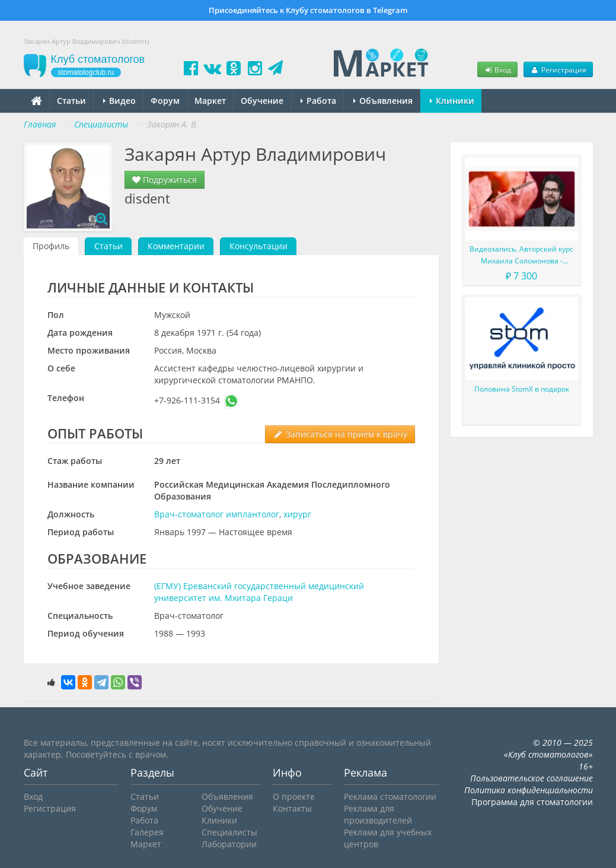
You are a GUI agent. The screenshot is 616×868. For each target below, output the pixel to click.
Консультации (258, 246)
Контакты (292, 808)
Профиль (51, 246)
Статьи (71, 101)
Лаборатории (229, 844)
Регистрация (558, 69)
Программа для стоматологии (532, 802)
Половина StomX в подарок (522, 389)
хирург (297, 514)
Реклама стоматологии (390, 797)
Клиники (452, 101)
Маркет (210, 101)
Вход (497, 69)
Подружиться (165, 179)
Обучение (262, 101)
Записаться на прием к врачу (340, 434)
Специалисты (229, 832)
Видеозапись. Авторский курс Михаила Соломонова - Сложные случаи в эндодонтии (522, 255)
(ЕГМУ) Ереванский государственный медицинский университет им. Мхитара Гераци (259, 592)
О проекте (294, 797)
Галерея (147, 832)
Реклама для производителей (378, 814)
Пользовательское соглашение (532, 778)
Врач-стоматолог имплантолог (217, 514)
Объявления (383, 101)
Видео (119, 101)
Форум (165, 101)
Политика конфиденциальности (529, 790)
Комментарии (176, 246)
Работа (318, 101)
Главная (40, 124)
